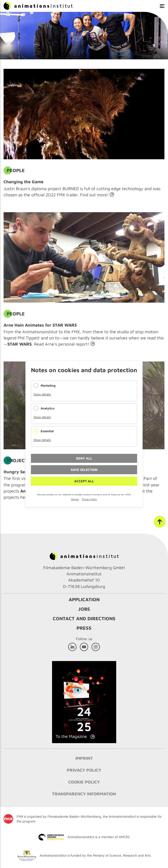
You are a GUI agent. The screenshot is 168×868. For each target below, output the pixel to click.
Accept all (84, 481)
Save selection (84, 470)
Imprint (75, 499)
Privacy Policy (89, 499)
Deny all (84, 458)
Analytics (48, 408)
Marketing (48, 385)
